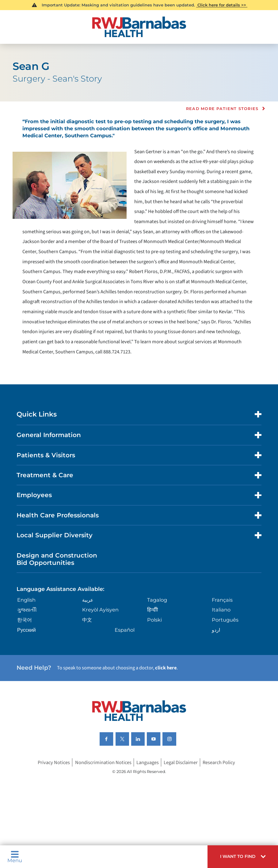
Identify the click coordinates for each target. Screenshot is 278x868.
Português (225, 620)
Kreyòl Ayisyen (100, 610)
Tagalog (157, 600)
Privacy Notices (54, 762)
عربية (88, 600)
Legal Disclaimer (181, 762)
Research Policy (219, 762)
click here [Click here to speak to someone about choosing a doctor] (166, 668)
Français (222, 600)
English (26, 600)
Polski (154, 620)
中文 (87, 620)
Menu (15, 857)
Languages (148, 762)
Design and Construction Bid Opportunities (57, 559)
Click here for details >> (222, 5)
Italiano (221, 610)
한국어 (25, 620)
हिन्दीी (152, 610)
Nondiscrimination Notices (103, 762)
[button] (243, 857)
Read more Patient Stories (222, 109)
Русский (27, 630)
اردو (216, 630)
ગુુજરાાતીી (27, 610)
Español (125, 630)
